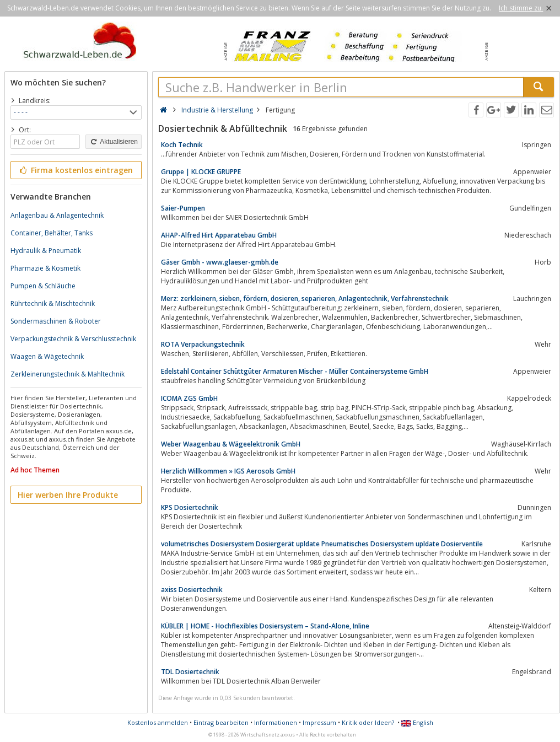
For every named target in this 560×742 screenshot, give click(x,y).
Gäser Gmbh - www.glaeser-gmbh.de (220, 262)
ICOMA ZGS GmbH (189, 398)
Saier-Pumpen (183, 208)
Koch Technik (182, 145)
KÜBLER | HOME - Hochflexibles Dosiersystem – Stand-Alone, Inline (265, 626)
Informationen (276, 722)
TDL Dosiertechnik (190, 672)
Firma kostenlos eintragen (75, 170)
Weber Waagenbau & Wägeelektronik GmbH (231, 444)
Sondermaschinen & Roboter (56, 321)
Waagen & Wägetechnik (47, 356)
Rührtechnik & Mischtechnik (53, 303)
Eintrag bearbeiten (221, 722)
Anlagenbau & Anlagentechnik (57, 215)
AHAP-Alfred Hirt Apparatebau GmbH (219, 235)
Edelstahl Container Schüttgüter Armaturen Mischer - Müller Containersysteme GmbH (295, 371)
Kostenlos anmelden (158, 722)
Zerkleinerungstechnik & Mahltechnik (68, 374)
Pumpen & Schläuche (43, 286)
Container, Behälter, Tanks (52, 233)
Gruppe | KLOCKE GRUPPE (201, 172)
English (417, 722)
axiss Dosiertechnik (192, 590)
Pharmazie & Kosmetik (45, 268)
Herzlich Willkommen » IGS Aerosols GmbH (228, 471)
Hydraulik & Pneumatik (46, 251)
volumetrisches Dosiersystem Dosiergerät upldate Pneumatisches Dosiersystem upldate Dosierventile (322, 544)
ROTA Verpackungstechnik (203, 344)
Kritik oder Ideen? (368, 722)
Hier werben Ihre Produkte (68, 495)
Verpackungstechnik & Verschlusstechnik (73, 339)
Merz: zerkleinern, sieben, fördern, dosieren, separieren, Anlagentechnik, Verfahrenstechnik (305, 299)
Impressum (319, 722)
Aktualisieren (114, 142)
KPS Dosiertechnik (190, 507)
